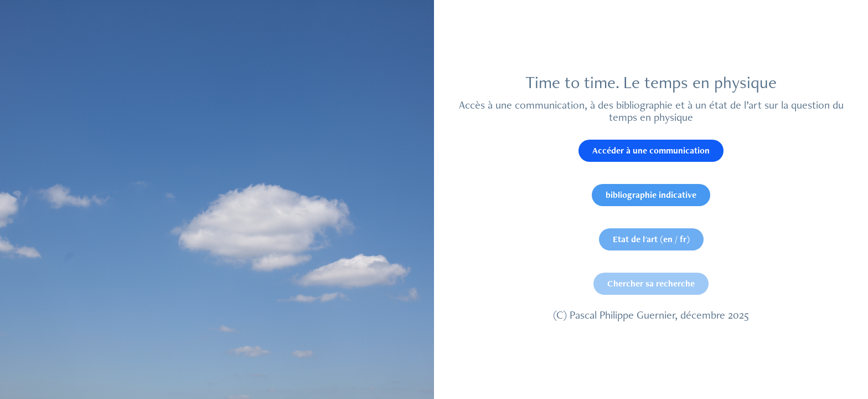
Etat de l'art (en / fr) (651, 239)
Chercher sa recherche (651, 283)
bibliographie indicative (651, 195)
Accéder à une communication (651, 150)
